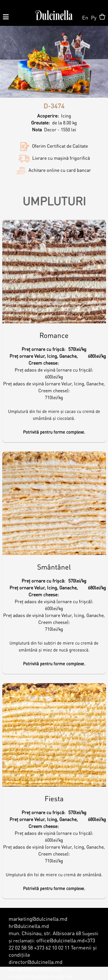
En (85, 17)
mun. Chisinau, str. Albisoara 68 (45, 933)
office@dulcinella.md (60, 940)
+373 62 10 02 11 (52, 947)
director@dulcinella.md (36, 962)
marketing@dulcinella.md (38, 919)
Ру (94, 17)
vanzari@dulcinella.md (34, 969)
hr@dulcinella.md (29, 926)
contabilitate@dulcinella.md (41, 976)
